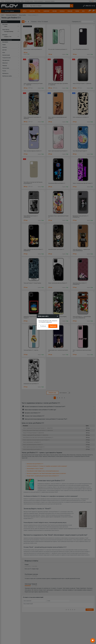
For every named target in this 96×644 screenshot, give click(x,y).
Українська (53, 326)
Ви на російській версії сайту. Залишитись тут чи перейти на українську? (48, 321)
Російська (43, 326)
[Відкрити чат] (93, 640)
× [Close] (57, 316)
